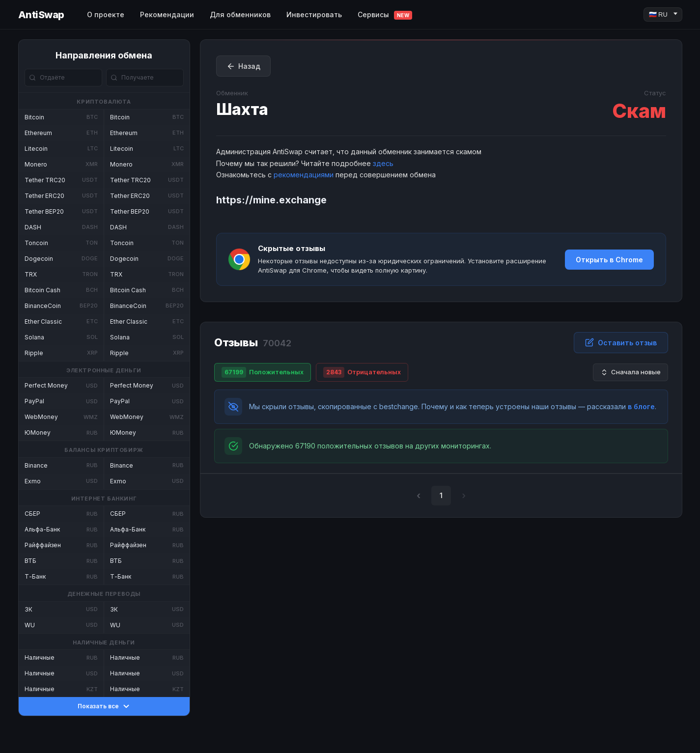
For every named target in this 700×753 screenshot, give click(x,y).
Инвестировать (314, 14)
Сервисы (385, 15)
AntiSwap (41, 15)
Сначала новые (630, 372)
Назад (243, 66)
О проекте (106, 14)
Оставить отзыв (621, 342)
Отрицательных (362, 372)
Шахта (242, 109)
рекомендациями (304, 175)
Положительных (263, 372)
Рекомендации (167, 14)
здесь (383, 163)
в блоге (641, 406)
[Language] (663, 14)
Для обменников (240, 14)
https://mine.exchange (271, 200)
